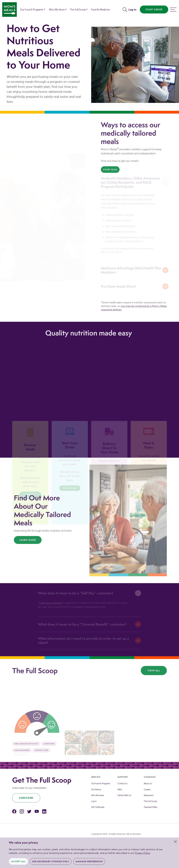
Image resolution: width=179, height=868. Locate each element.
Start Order (154, 9)
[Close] (175, 842)
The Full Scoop (150, 801)
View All (154, 670)
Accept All (18, 861)
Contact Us (122, 783)
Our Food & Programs (32, 9)
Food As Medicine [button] (100, 9)
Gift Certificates (98, 807)
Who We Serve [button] (57, 9)
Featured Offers (151, 807)
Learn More (28, 540)
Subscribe (26, 798)
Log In (132, 9)
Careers (147, 789)
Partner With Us (124, 795)
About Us (148, 783)
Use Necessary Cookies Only (51, 861)
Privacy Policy (142, 853)
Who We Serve (98, 795)
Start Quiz (110, 170)
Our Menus (96, 789)
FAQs (120, 789)
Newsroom (149, 795)
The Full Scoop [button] (78, 9)
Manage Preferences (89, 861)
